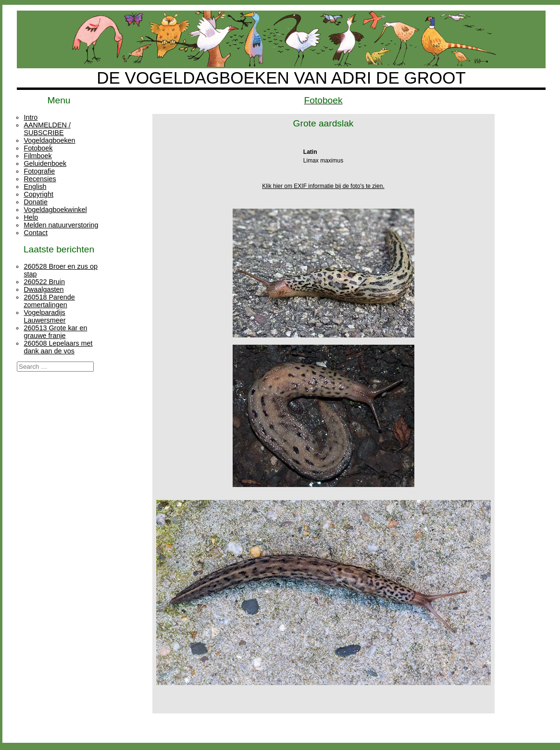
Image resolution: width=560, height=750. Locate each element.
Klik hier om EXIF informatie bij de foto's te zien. (323, 186)
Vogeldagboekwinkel (55, 210)
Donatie (36, 202)
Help (31, 217)
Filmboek (37, 156)
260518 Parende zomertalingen (49, 301)
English (35, 187)
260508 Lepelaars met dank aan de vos (58, 347)
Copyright (38, 194)
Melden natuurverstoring (61, 225)
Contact (36, 233)
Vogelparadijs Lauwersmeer (44, 316)
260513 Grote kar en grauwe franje (55, 332)
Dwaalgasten (44, 289)
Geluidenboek (45, 163)
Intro (31, 117)
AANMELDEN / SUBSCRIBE (47, 129)
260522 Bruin (44, 282)
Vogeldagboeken (49, 140)
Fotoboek (38, 148)
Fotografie (39, 171)
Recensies (40, 179)
